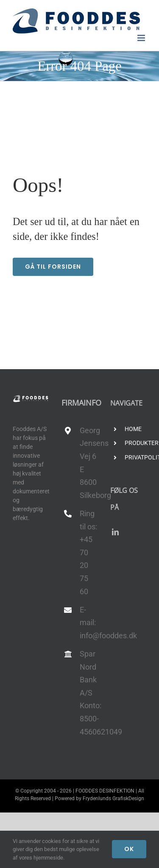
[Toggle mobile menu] (142, 38)
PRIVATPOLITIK (135, 457)
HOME (133, 429)
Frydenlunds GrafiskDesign (113, 798)
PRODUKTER (135, 443)
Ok (129, 849)
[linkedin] (115, 532)
